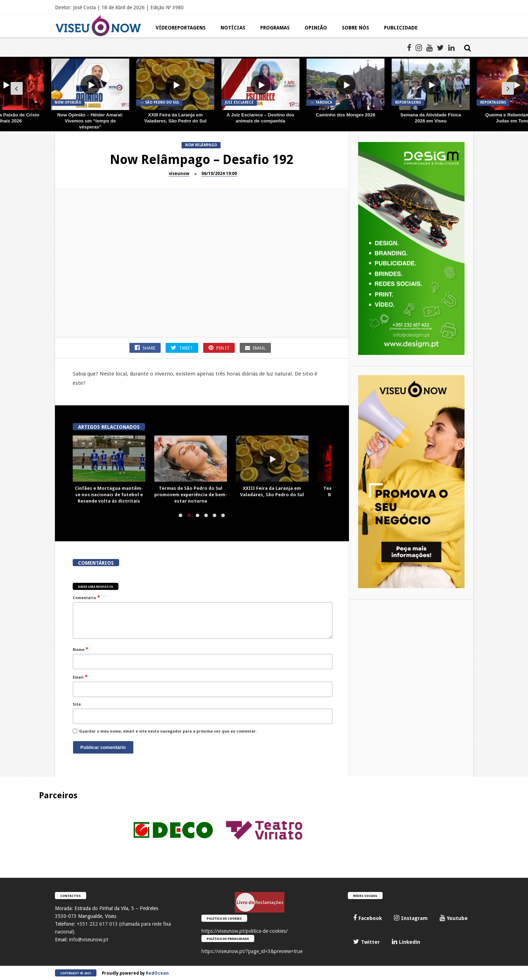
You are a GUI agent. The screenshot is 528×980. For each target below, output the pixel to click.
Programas (275, 28)
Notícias (233, 28)
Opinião (316, 28)
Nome (80, 649)
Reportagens (408, 102)
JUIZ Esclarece (239, 102)
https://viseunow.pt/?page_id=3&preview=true (252, 951)
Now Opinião (68, 102)
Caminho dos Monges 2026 (346, 115)
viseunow (179, 174)
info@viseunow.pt (89, 940)
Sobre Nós (355, 28)
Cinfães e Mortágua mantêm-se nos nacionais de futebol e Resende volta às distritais (109, 495)
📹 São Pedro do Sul (159, 102)
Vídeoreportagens (181, 28)
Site (77, 704)
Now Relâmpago (201, 145)
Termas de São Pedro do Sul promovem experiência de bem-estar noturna (191, 495)
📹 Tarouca (321, 102)
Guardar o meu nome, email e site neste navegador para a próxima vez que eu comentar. (168, 731)
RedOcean (157, 973)
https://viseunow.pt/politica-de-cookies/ (244, 931)
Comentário (86, 597)
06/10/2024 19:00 (219, 174)
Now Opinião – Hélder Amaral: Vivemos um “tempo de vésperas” (90, 121)
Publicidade (401, 28)
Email (80, 677)
